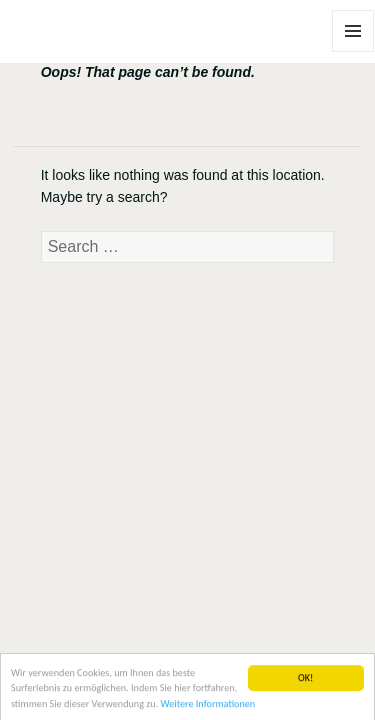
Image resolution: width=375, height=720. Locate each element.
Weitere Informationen (208, 705)
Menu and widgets (353, 51)
